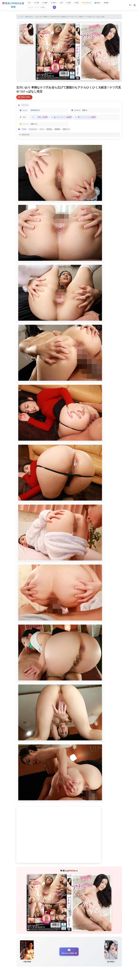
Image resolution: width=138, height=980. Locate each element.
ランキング (90, 3)
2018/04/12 (35, 112)
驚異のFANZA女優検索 (13, 5)
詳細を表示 (26, 137)
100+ (45, 3)
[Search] (39, 8)
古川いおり (29, 17)
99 (36, 3)
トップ (20, 17)
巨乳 (79, 3)
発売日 (102, 3)
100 (70, 3)
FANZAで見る (25, 98)
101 (54, 3)
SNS (111, 3)
